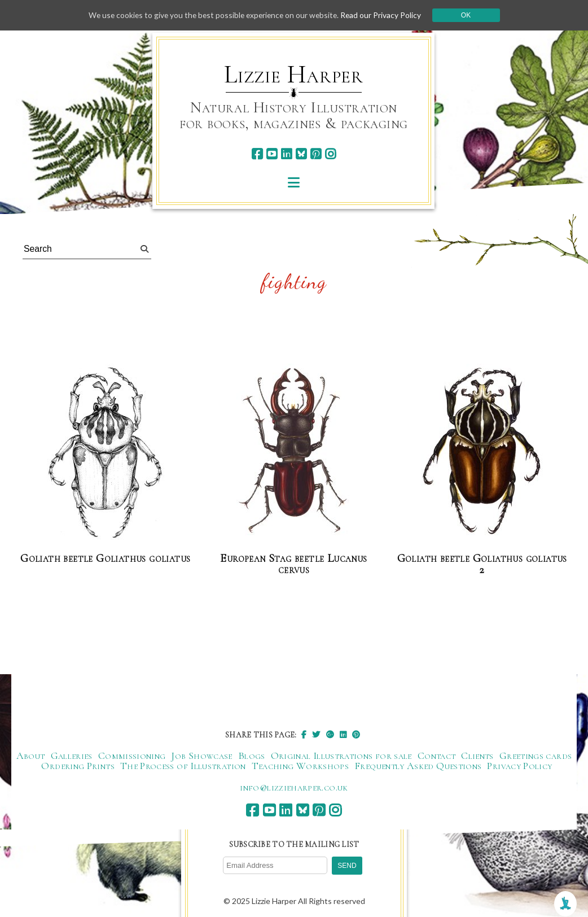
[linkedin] (286, 154)
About (31, 756)
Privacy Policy (519, 766)
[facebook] (257, 154)
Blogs (252, 756)
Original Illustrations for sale (341, 756)
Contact (437, 756)
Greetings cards (536, 756)
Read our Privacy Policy (384, 15)
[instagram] (330, 154)
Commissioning (132, 756)
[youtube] (272, 154)
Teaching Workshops (300, 766)
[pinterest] (316, 154)
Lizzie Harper (294, 75)
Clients (477, 756)
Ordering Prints (78, 766)
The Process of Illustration (183, 766)
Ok (470, 15)
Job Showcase (201, 756)
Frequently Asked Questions (418, 766)
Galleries (72, 756)
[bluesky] (301, 154)
